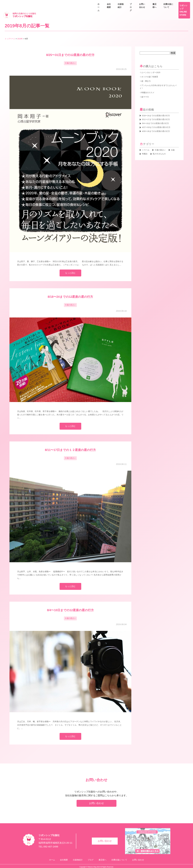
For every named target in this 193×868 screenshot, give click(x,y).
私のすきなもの (160, 148)
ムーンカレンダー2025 (152, 65)
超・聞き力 (146, 73)
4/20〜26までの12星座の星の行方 (157, 125)
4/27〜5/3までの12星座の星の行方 (157, 121)
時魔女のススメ (148, 85)
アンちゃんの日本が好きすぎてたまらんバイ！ (158, 79)
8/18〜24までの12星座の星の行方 (70, 290)
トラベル (146, 144)
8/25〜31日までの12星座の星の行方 (70, 47)
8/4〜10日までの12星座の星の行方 (70, 606)
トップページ (10, 31)
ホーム (127, 9)
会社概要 (140, 9)
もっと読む (70, 266)
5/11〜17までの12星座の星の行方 (157, 113)
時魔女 (145, 148)
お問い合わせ (183, 9)
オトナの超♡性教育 (150, 69)
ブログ (168, 9)
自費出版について (181, 3)
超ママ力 (145, 89)
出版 (175, 144)
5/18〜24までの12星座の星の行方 (157, 108)
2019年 (21, 31)
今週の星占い (70, 56)
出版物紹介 (155, 9)
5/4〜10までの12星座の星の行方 (157, 117)
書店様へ (163, 3)
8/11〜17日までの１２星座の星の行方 (70, 445)
